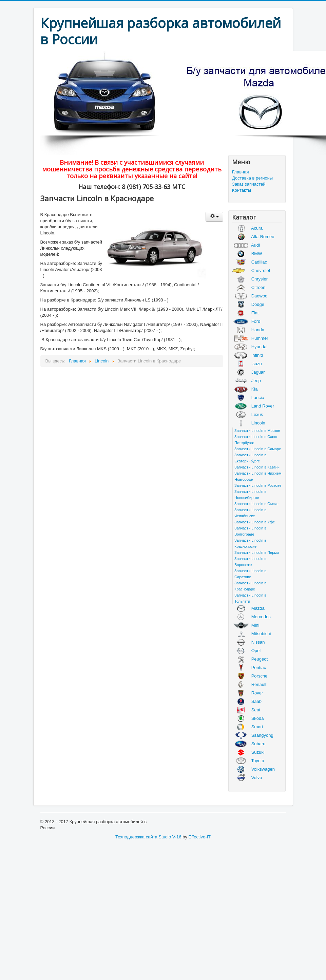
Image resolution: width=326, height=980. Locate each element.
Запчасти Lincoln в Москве (257, 431)
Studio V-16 (170, 837)
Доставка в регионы (252, 178)
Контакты (242, 190)
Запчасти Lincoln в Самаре (258, 449)
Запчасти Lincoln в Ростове (258, 485)
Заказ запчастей (249, 184)
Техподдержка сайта (136, 837)
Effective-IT (200, 837)
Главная (240, 172)
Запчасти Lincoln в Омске (256, 504)
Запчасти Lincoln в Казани (257, 467)
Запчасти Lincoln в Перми (257, 552)
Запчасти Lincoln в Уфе (255, 522)
